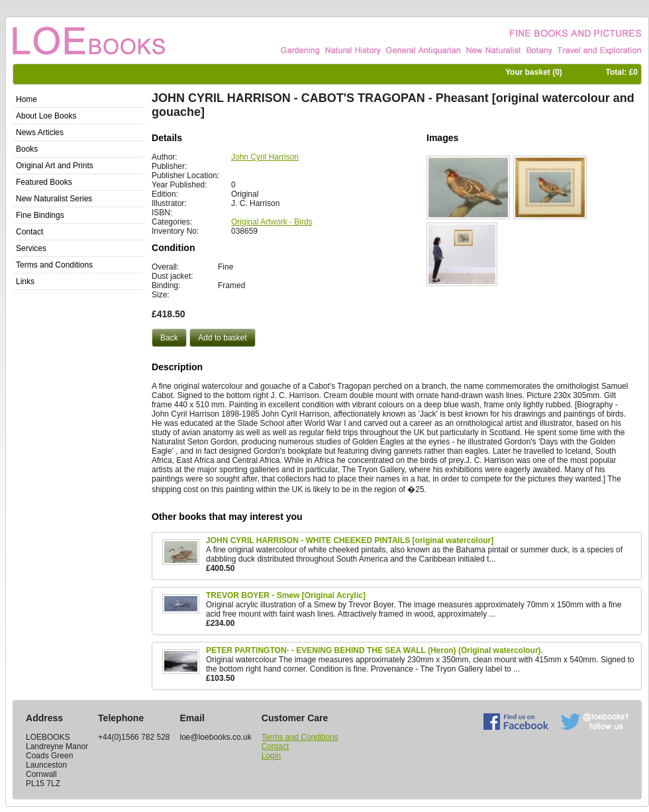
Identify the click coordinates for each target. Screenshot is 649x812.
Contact (275, 746)
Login (271, 756)
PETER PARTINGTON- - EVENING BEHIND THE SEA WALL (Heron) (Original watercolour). (374, 650)
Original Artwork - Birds (272, 222)
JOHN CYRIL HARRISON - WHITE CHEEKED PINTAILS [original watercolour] (350, 540)
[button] (169, 338)
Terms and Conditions (300, 737)
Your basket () (534, 72)
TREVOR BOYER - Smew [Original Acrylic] (286, 595)
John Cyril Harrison (265, 157)
